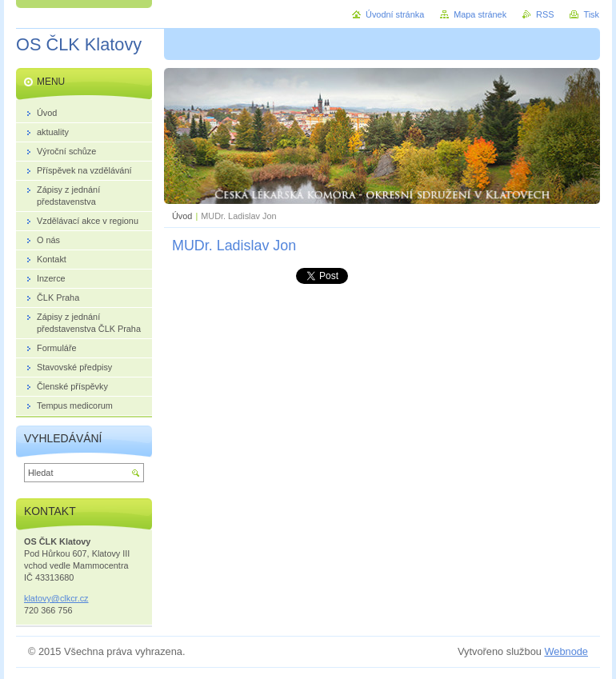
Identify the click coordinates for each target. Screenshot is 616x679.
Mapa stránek (480, 14)
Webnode (566, 651)
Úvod (182, 216)
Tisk (591, 14)
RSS (545, 14)
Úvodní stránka (395, 14)
